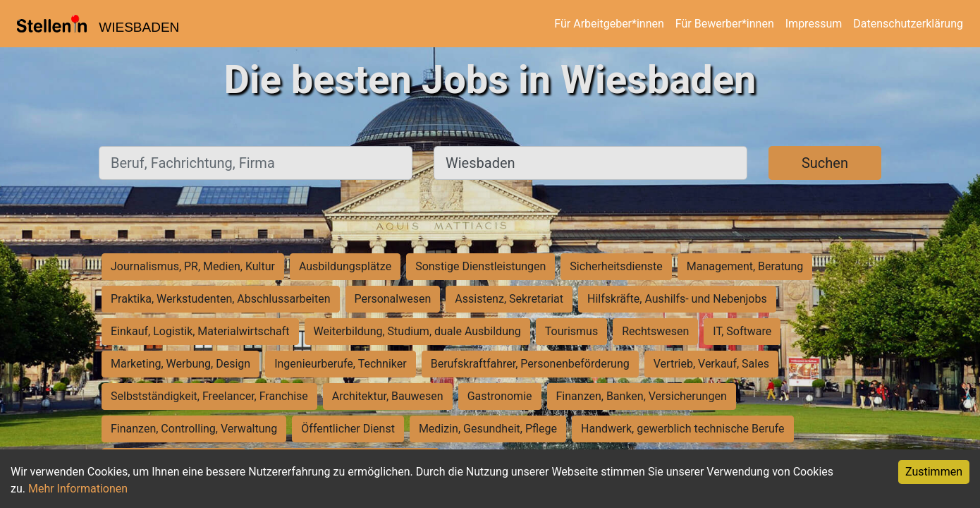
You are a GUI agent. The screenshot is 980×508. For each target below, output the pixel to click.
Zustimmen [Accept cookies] (934, 472)
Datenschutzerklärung (908, 24)
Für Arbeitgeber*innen (609, 24)
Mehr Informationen (78, 489)
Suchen (825, 163)
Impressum (814, 24)
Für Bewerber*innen (725, 24)
